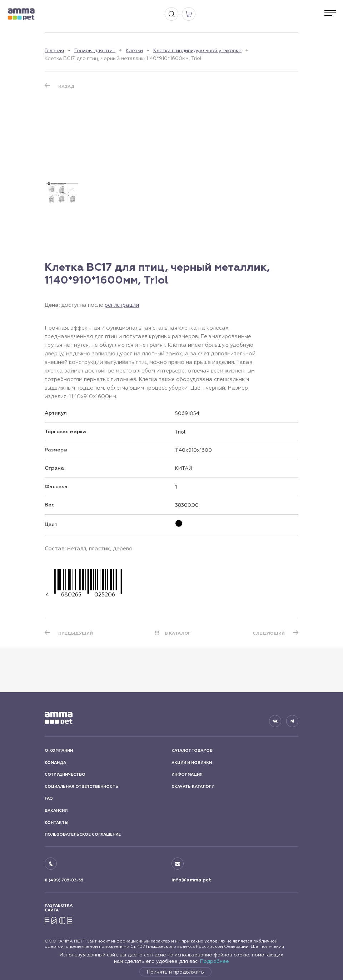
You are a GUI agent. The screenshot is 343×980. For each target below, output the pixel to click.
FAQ (49, 798)
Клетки (134, 50)
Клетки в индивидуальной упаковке (197, 50)
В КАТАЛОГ (178, 633)
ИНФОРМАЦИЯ (187, 774)
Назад (66, 86)
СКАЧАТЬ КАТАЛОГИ (193, 787)
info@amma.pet (191, 880)
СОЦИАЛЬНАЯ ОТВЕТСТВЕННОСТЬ (81, 787)
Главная (54, 50)
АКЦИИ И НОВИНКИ (192, 763)
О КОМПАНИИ (59, 751)
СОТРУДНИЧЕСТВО (65, 774)
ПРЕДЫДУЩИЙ (76, 633)
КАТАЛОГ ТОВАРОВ (192, 751)
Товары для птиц (95, 50)
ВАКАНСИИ (56, 811)
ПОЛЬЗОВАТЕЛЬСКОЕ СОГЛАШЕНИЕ (83, 834)
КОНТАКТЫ (56, 823)
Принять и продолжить (175, 972)
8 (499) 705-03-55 (64, 880)
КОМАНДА (55, 763)
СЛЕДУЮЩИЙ (269, 633)
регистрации (122, 305)
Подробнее (215, 961)
